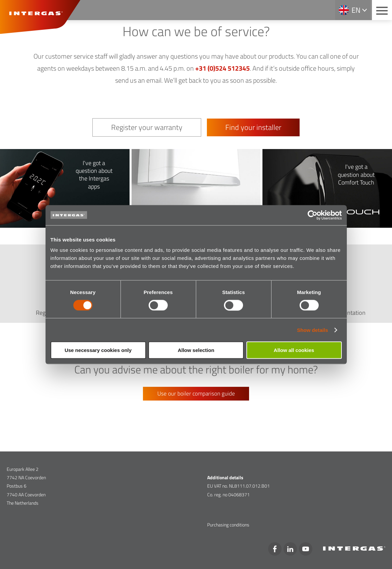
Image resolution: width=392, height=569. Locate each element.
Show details (312, 330)
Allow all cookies (294, 350)
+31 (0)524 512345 (222, 68)
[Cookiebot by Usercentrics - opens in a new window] (312, 215)
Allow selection (196, 350)
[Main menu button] (382, 10)
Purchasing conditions (228, 525)
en (356, 10)
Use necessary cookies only (98, 350)
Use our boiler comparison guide (196, 394)
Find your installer (253, 127)
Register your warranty (147, 127)
